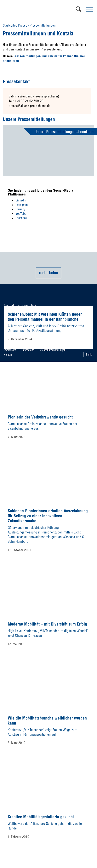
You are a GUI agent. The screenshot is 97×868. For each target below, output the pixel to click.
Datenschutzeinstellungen (52, 350)
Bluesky (20, 209)
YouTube (21, 214)
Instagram (22, 205)
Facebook (21, 218)
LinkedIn (21, 200)
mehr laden (48, 273)
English (89, 355)
